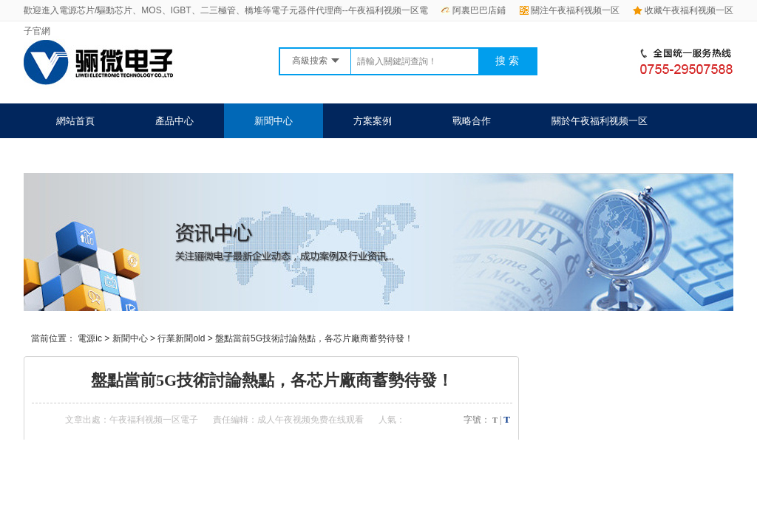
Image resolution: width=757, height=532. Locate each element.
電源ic (90, 338)
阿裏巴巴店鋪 (473, 10)
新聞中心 (274, 121)
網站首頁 (75, 121)
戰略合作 (472, 121)
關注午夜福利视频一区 (570, 10)
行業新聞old (181, 338)
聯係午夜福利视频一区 (104, 156)
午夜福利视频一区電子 (154, 420)
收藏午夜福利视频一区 (683, 10)
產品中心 (174, 121)
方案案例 (373, 121)
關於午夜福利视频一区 (600, 121)
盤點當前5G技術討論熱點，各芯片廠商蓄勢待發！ (314, 338)
